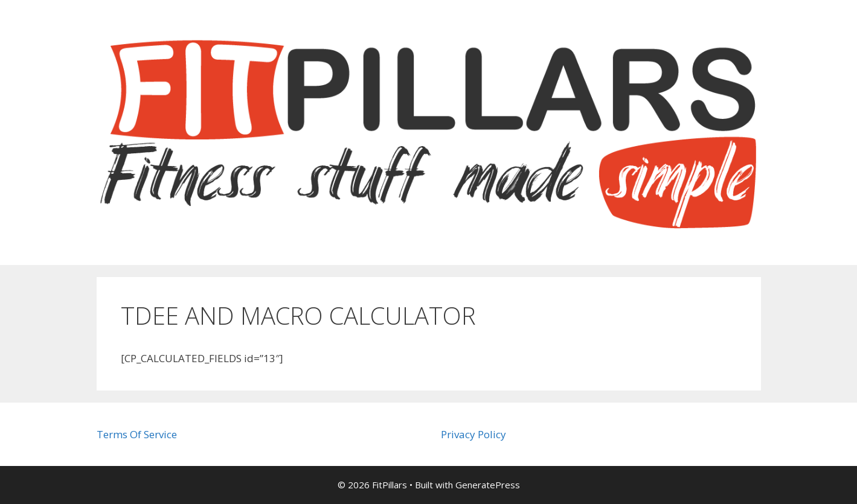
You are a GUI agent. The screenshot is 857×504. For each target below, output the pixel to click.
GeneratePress (488, 485)
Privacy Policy (473, 434)
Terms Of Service (137, 434)
